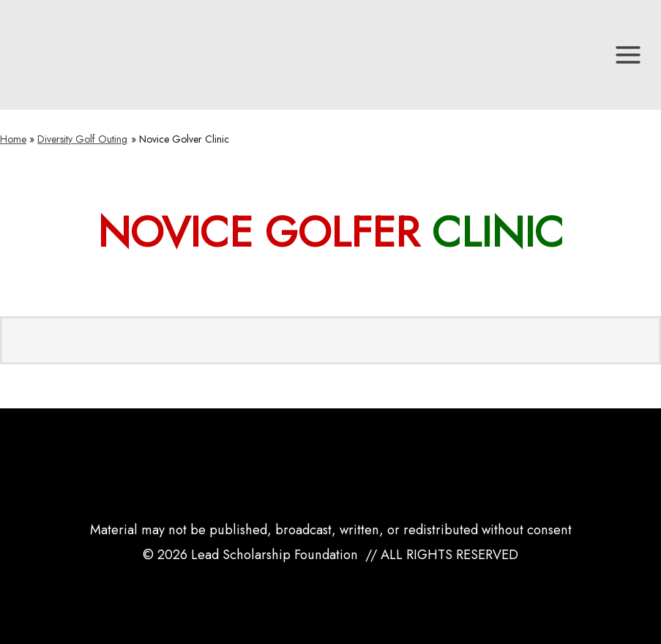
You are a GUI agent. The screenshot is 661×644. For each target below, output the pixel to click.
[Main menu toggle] (628, 55)
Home (13, 139)
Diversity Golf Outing (82, 139)
